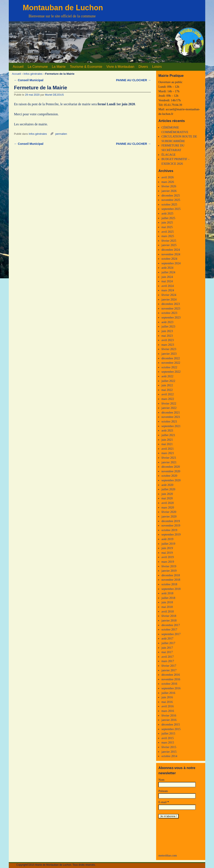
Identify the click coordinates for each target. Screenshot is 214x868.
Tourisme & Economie (86, 67)
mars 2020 (168, 507)
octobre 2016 (169, 684)
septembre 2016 (171, 688)
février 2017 (169, 666)
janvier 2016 (169, 720)
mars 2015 (168, 742)
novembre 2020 (171, 471)
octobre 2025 (169, 204)
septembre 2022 (171, 372)
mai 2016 (167, 702)
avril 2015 (168, 738)
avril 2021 (168, 449)
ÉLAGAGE (168, 155)
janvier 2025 (169, 245)
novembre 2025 (171, 200)
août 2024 (167, 268)
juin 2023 (167, 331)
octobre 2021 (169, 421)
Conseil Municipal (29, 80)
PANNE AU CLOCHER (133, 80)
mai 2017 (167, 652)
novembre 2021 (171, 417)
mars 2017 (168, 661)
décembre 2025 (171, 195)
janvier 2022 (169, 408)
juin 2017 (167, 648)
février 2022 (169, 403)
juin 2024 (167, 277)
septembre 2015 (171, 729)
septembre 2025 (171, 209)
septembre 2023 (171, 317)
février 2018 (169, 616)
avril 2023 (168, 340)
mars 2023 (168, 345)
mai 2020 (167, 498)
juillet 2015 (168, 733)
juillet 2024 (168, 272)
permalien (61, 134)
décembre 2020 (171, 467)
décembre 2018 (171, 575)
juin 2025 (167, 222)
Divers (143, 67)
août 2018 (167, 593)
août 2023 (167, 322)
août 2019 (167, 539)
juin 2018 (167, 602)
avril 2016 (168, 706)
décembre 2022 (171, 358)
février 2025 (169, 241)
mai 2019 (167, 553)
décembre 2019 (171, 521)
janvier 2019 (169, 571)
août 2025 (167, 213)
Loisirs (157, 67)
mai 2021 (167, 444)
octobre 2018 (169, 584)
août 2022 (167, 376)
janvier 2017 (169, 670)
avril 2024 (168, 286)
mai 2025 (167, 227)
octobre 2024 (169, 259)
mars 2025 (168, 236)
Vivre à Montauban (120, 67)
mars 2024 (168, 290)
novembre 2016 (171, 679)
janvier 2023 (169, 354)
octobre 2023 (169, 313)
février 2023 (169, 349)
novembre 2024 (171, 254)
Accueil (18, 67)
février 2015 (169, 747)
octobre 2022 (169, 367)
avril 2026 (168, 177)
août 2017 (167, 638)
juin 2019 (167, 548)
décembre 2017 (171, 625)
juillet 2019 (168, 544)
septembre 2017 (171, 634)
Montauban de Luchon (63, 8)
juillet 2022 (168, 381)
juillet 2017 (168, 643)
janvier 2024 (169, 299)
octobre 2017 (169, 629)
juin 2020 (167, 494)
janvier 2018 (169, 620)
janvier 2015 (169, 752)
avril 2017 (168, 657)
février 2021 (169, 458)
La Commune (38, 67)
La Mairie (59, 67)
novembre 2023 (171, 308)
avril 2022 (168, 394)
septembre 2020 (171, 480)
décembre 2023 (171, 304)
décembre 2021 (171, 412)
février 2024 (169, 295)
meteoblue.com (168, 855)
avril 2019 (168, 557)
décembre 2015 (171, 724)
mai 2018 (167, 607)
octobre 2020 (169, 476)
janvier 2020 (169, 516)
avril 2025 (168, 232)
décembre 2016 (171, 675)
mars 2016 (168, 711)
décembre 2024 (171, 250)
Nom (161, 780)
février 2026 (169, 186)
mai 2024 (167, 281)
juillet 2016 (168, 693)
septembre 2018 (171, 589)
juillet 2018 (168, 598)
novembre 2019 (171, 525)
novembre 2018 (171, 580)
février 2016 (169, 715)
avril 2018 (168, 611)
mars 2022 (168, 399)
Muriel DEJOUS (54, 95)
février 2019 (169, 566)
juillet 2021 (168, 435)
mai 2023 (167, 336)
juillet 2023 (168, 326)
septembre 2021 (171, 426)
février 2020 (169, 512)
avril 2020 (168, 503)
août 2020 (167, 485)
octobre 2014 (169, 756)
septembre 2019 (171, 534)
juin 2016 (167, 697)
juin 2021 (167, 440)
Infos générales (33, 74)
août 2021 (167, 430)
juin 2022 (167, 385)
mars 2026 (168, 182)
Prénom (163, 791)
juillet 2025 (168, 218)
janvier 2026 (169, 191)
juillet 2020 (168, 489)
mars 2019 (168, 562)
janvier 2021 (169, 462)
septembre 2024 (171, 263)
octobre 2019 (169, 530)
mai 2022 (167, 390)
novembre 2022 (171, 363)
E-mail (164, 802)
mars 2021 (168, 453)
